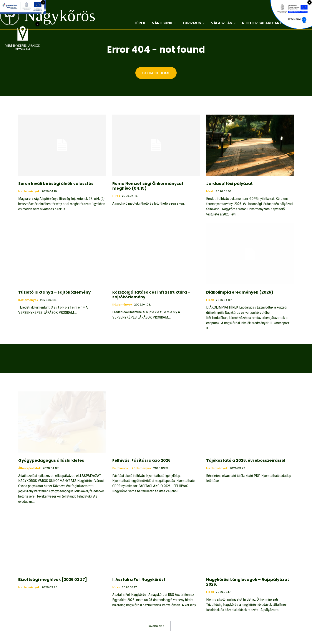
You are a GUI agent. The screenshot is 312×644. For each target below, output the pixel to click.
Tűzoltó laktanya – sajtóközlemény (54, 292)
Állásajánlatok (30, 468)
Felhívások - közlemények (132, 468)
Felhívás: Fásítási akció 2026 (141, 460)
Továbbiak (156, 626)
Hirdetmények (29, 191)
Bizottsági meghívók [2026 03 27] (53, 579)
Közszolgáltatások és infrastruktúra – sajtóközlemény (151, 295)
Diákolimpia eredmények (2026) (240, 292)
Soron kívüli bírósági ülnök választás (56, 183)
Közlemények (28, 300)
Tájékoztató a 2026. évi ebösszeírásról (246, 460)
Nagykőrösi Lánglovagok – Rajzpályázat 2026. (248, 582)
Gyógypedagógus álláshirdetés (51, 460)
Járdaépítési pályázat (229, 183)
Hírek (116, 196)
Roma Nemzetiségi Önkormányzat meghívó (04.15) (148, 186)
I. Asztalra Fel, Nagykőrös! (139, 579)
